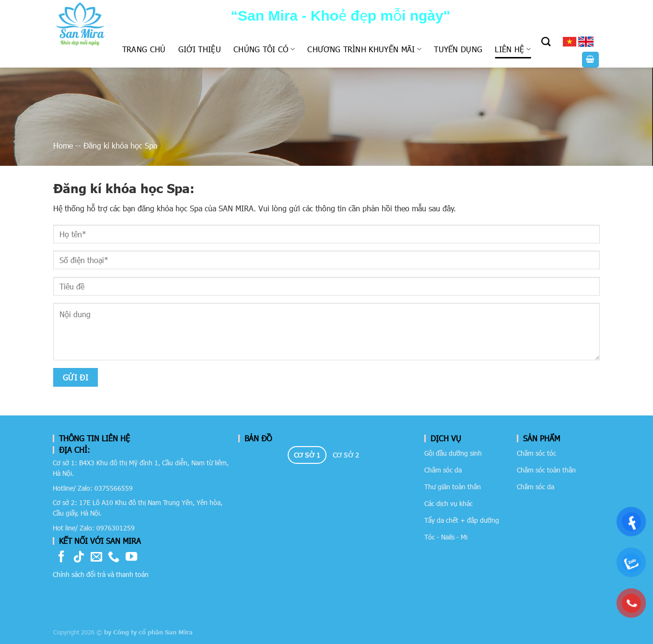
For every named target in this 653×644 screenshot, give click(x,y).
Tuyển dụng (458, 49)
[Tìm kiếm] (546, 41)
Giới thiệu (200, 49)
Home (63, 145)
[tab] (307, 455)
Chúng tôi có (264, 49)
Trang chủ (144, 49)
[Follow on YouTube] (131, 558)
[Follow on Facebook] (61, 558)
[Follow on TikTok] (79, 558)
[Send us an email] (96, 558)
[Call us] (114, 558)
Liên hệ (513, 49)
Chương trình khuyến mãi (364, 49)
